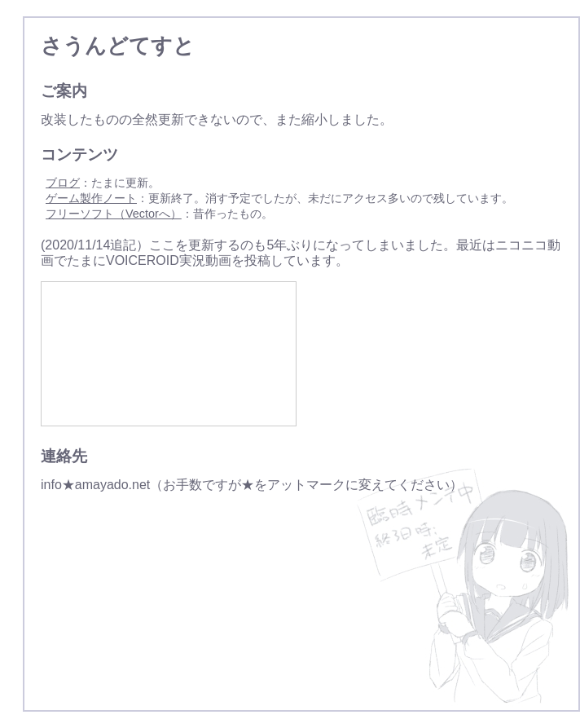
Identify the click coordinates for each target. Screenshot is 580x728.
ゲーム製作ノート (91, 198)
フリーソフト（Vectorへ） (114, 214)
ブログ (63, 183)
